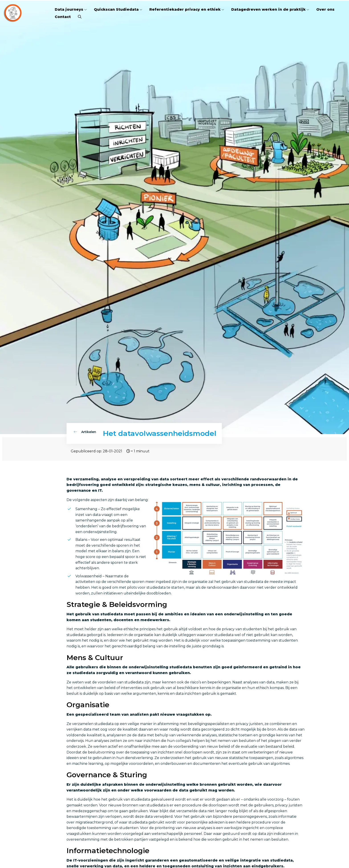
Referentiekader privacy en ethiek (185, 9)
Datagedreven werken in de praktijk (268, 9)
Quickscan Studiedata (116, 9)
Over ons (325, 9)
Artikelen (85, 432)
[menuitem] (71, 10)
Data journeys (69, 9)
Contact (63, 17)
